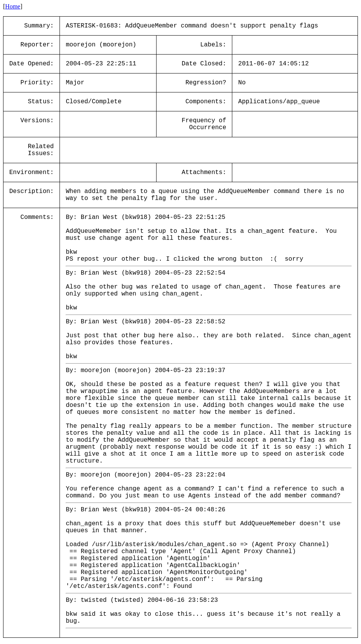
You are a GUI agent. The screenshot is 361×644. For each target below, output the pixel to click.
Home (13, 6)
